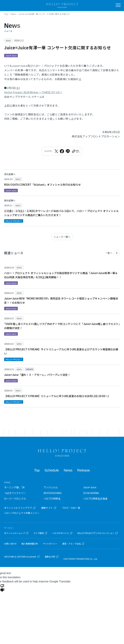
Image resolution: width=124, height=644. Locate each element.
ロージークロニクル (15, 498)
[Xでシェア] (56, 151)
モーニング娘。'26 (14, 487)
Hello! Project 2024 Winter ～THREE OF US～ (33, 92)
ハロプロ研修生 (52, 498)
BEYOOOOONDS (53, 493)
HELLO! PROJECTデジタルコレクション (98, 533)
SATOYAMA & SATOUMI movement (22, 557)
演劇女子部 (52, 557)
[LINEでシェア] (68, 151)
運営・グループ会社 (73, 544)
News (68, 470)
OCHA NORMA (91, 493)
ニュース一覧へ (62, 237)
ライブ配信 (40, 533)
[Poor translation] (2, 588)
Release (84, 470)
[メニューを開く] (118, 5)
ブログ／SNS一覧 (71, 508)
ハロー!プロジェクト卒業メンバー (22, 513)
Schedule (52, 470)
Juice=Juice (90, 487)
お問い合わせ (10, 544)
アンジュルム (51, 487)
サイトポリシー (50, 544)
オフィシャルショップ (16, 533)
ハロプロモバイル (62, 533)
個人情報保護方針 (30, 544)
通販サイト (49, 508)
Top (37, 470)
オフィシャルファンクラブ (20, 508)
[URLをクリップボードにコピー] (76, 151)
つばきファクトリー (15, 493)
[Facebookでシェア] (62, 151)
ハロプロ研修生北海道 (95, 498)
